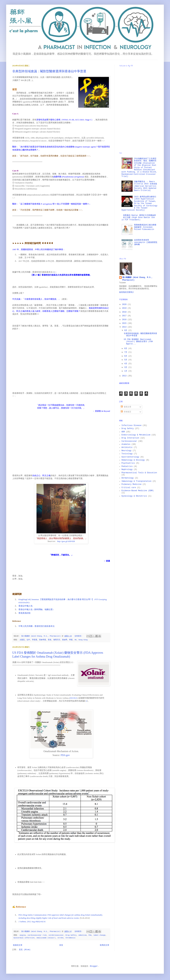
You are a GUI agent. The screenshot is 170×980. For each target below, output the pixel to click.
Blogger (94, 966)
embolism (83, 935)
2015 (125, 323)
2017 (125, 316)
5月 (126, 360)
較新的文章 (18, 945)
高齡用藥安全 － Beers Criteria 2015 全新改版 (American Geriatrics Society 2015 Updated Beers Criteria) (146, 186)
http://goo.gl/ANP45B (66, 541)
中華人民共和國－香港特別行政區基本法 (36, 626)
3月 (126, 367)
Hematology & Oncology (133, 460)
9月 (126, 330)
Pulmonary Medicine (132, 484)
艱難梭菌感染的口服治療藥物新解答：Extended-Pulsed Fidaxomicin (145, 227)
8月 (126, 349)
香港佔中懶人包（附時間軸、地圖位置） (36, 609)
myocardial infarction (24, 938)
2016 (125, 320)
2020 (125, 305)
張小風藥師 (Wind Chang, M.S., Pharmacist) (137, 279)
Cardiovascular (129, 441)
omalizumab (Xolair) (46, 938)
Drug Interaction (130, 438)
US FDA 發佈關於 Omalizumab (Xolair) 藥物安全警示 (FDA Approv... (138, 342)
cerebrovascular (56, 935)
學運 (71, 640)
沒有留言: (79, 636)
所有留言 (126, 412)
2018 (125, 312)
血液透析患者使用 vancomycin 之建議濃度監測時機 (146, 242)
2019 (125, 308)
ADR (123, 432)
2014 (125, 327)
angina (23, 935)
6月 (126, 356)
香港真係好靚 (24, 613)
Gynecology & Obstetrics (134, 496)
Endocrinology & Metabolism (136, 435)
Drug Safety (71, 935)
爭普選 (35, 640)
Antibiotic (127, 447)
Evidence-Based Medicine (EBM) (138, 491)
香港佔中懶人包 (25, 606)
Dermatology (128, 478)
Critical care (129, 488)
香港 (50, 640)
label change (99, 935)
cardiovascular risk (37, 935)
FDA (90, 935)
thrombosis (70, 938)
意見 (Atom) (25, 950)
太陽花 (22, 640)
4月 (126, 364)
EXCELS (73, 698)
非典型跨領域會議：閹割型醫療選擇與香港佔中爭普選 (49, 71)
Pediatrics (127, 466)
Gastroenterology (130, 457)
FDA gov (65, 755)
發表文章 (126, 407)
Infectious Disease (132, 425)
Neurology (126, 451)
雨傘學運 (42, 640)
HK (76, 640)
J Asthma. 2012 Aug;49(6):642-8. (32, 922)
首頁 (61, 945)
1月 (126, 371)
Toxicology (127, 454)
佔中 (28, 640)
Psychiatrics (128, 463)
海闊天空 (57, 640)
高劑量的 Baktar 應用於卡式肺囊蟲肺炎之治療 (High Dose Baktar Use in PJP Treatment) (139, 218)
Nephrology (127, 470)
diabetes (126, 444)
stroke (60, 938)
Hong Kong (83, 640)
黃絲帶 (65, 640)
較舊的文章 (105, 945)
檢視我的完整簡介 (127, 292)
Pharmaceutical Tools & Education (139, 473)
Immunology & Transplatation (136, 481)
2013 (125, 376)
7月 (126, 352)
